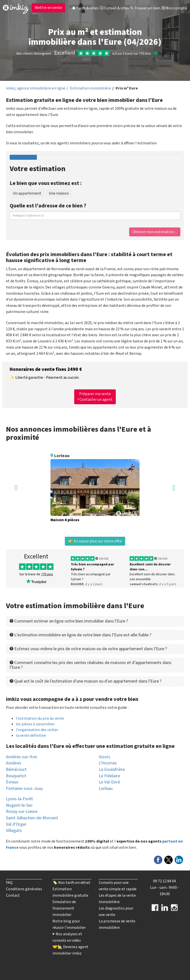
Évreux (12, 782)
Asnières (14, 763)
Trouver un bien (145, 8)
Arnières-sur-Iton (22, 757)
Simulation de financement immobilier (64, 908)
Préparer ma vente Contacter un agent (95, 397)
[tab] (95, 621)
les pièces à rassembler (35, 724)
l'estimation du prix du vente (40, 718)
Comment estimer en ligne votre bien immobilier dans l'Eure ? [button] (69, 621)
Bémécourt (16, 769)
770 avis (47, 574)
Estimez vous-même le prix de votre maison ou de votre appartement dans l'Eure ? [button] (88, 649)
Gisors (105, 757)
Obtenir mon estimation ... (155, 232)
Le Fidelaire (109, 776)
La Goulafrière (112, 769)
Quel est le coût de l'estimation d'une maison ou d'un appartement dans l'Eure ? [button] (86, 681)
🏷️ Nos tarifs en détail (71, 883)
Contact (13, 895)
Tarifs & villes (85, 8)
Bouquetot (16, 776)
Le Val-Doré (109, 782)
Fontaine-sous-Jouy (24, 789)
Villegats (14, 831)
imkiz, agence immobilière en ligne (36, 88)
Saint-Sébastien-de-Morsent (32, 818)
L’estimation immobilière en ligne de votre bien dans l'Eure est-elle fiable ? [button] (80, 635)
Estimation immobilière (91, 88)
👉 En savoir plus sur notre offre (95, 541)
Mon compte (174, 8)
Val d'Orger (16, 824)
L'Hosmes (108, 763)
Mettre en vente (48, 8)
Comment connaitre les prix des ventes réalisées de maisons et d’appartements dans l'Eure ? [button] (91, 665)
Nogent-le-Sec (19, 805)
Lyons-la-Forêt (19, 799)
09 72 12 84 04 (165, 881)
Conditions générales (24, 889)
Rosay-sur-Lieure (22, 812)
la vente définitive (31, 735)
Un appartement (27, 193)
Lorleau (106, 789)
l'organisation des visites (37, 730)
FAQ (9, 883)
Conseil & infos (114, 8)
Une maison (59, 193)
